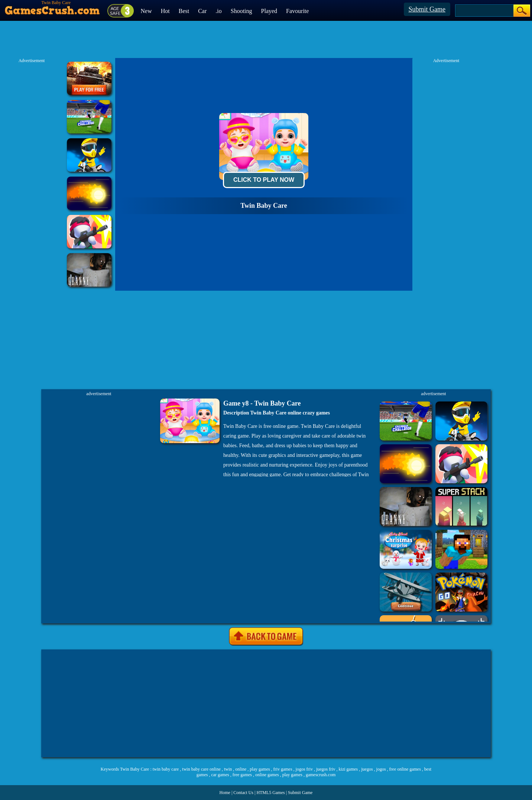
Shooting (241, 11)
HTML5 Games (270, 793)
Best (184, 11)
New (146, 11)
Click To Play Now (264, 180)
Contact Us (243, 793)
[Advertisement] (266, 703)
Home (225, 793)
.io (218, 11)
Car (202, 11)
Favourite (297, 11)
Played (269, 11)
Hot (165, 11)
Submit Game (427, 9)
